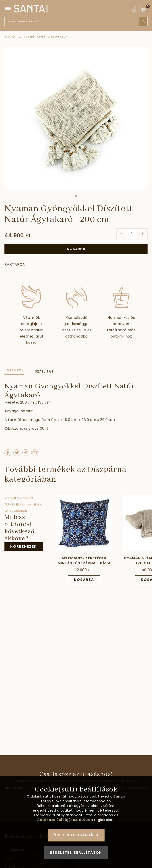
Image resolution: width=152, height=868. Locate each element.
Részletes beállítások (76, 852)
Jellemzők (14, 370)
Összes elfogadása (76, 835)
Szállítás (44, 371)
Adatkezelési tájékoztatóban (65, 820)
